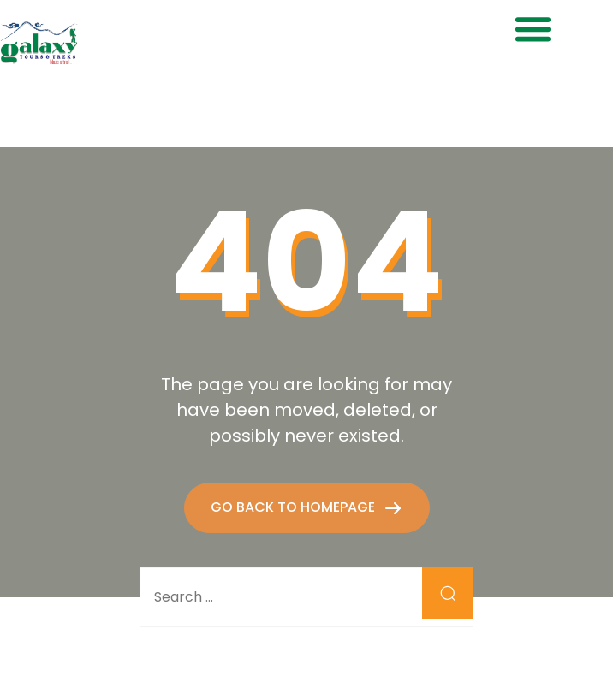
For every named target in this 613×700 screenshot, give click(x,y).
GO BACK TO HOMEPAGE (295, 507)
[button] (533, 29)
